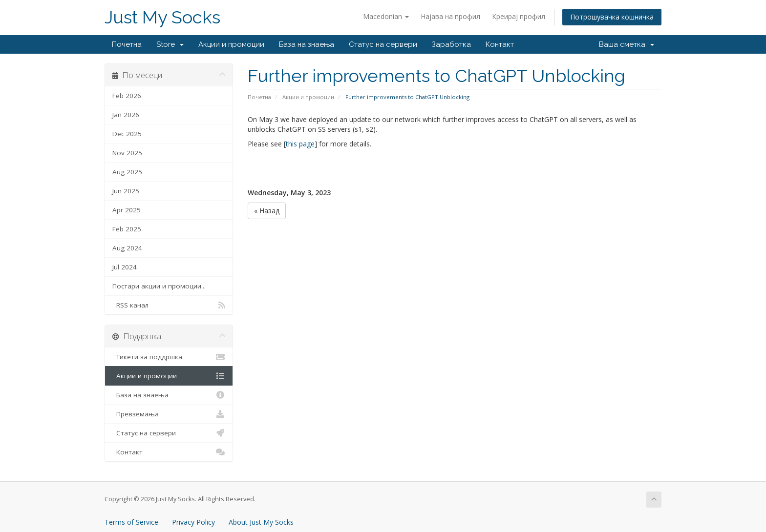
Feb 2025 (127, 229)
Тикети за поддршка (169, 357)
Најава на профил (450, 16)
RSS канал (169, 305)
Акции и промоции (231, 44)
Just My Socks (162, 17)
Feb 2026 (127, 96)
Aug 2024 (127, 248)
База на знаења (307, 44)
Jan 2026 (126, 115)
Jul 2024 (125, 267)
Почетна (127, 44)
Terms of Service (131, 522)
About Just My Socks (261, 522)
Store (170, 44)
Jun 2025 (126, 191)
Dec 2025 (127, 134)
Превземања (169, 414)
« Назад (267, 211)
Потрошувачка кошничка (612, 17)
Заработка (451, 44)
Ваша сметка (627, 44)
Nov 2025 (127, 153)
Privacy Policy (193, 522)
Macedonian (386, 16)
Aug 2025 (127, 172)
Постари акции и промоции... (159, 286)
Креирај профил (519, 16)
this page (300, 144)
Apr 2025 (127, 210)
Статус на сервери (383, 44)
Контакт (500, 44)
